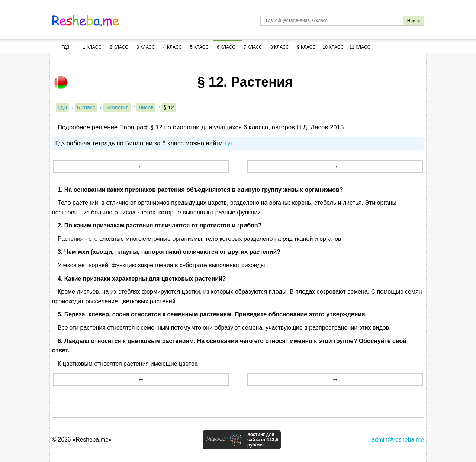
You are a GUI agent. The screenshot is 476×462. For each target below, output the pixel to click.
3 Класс (146, 47)
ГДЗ (65, 47)
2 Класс (119, 47)
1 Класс (92, 47)
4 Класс (173, 47)
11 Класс (360, 47)
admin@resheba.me (398, 440)
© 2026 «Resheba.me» (82, 440)
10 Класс (333, 47)
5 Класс (199, 47)
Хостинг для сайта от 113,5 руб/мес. (263, 440)
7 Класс (253, 47)
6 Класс (226, 47)
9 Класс (306, 47)
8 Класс (280, 47)
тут (229, 143)
